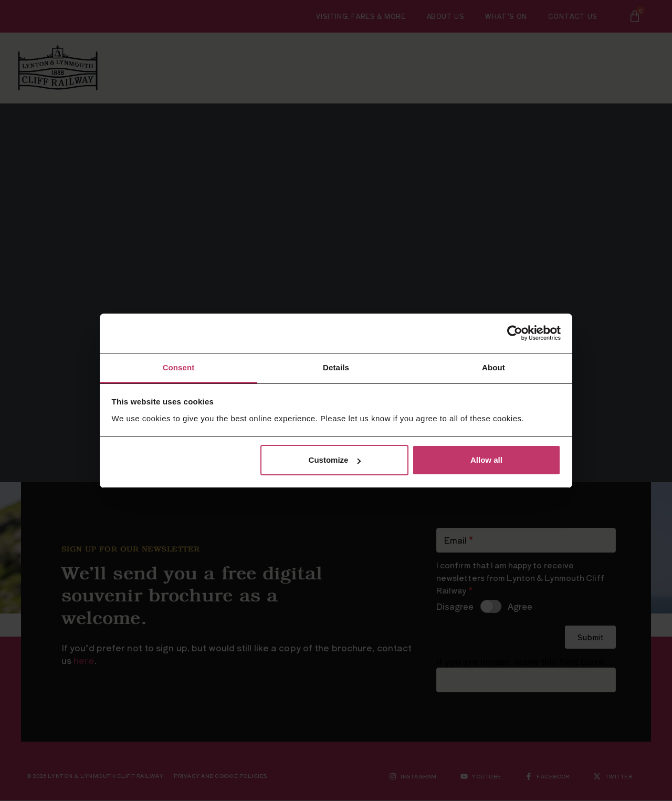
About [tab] (493, 367)
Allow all (486, 460)
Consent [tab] (179, 367)
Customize (335, 460)
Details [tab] (336, 367)
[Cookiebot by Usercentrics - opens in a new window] (515, 333)
